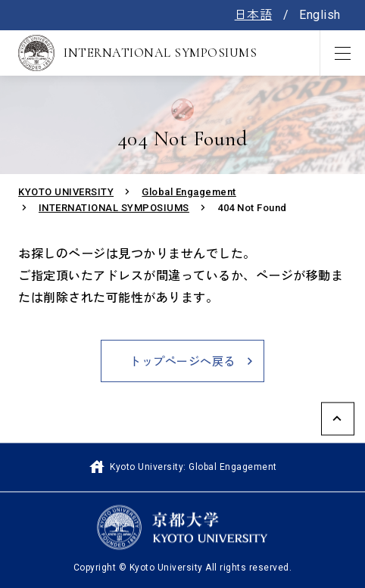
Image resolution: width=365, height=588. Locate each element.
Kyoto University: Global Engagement (182, 467)
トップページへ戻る (182, 362)
